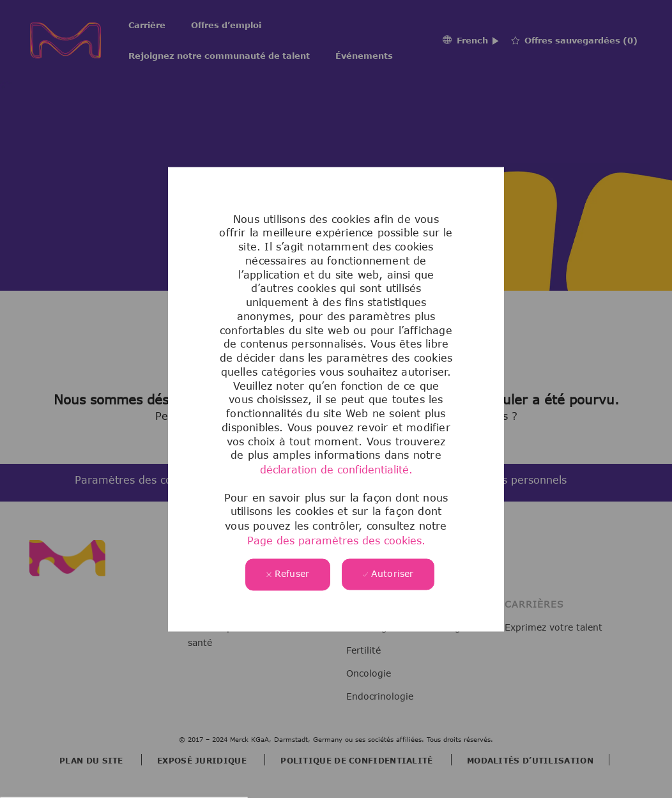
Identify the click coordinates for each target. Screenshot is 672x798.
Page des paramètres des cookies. (336, 541)
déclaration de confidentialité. (336, 470)
